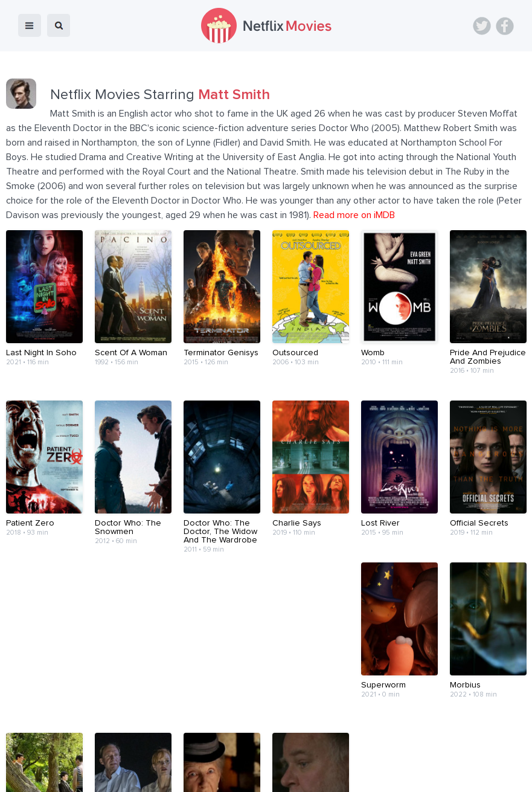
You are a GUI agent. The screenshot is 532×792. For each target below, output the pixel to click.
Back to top (492, 752)
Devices (126, 752)
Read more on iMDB (354, 215)
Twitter (482, 26)
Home (53, 752)
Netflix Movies (45, 774)
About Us (173, 752)
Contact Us (226, 752)
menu (30, 25)
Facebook (505, 26)
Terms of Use (287, 752)
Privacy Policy (352, 752)
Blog (88, 752)
